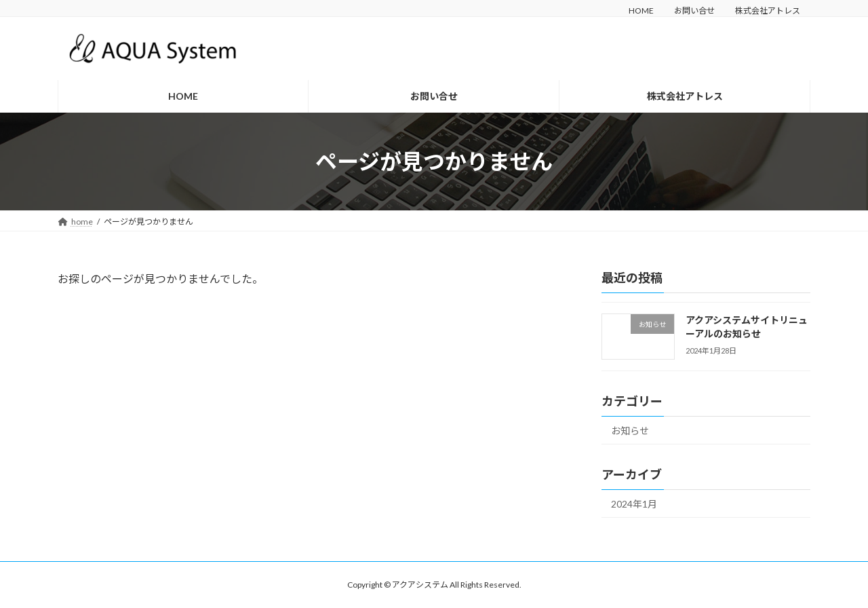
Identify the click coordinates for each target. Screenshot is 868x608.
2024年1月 (634, 504)
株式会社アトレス (768, 11)
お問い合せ (694, 11)
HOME (641, 11)
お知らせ (630, 431)
